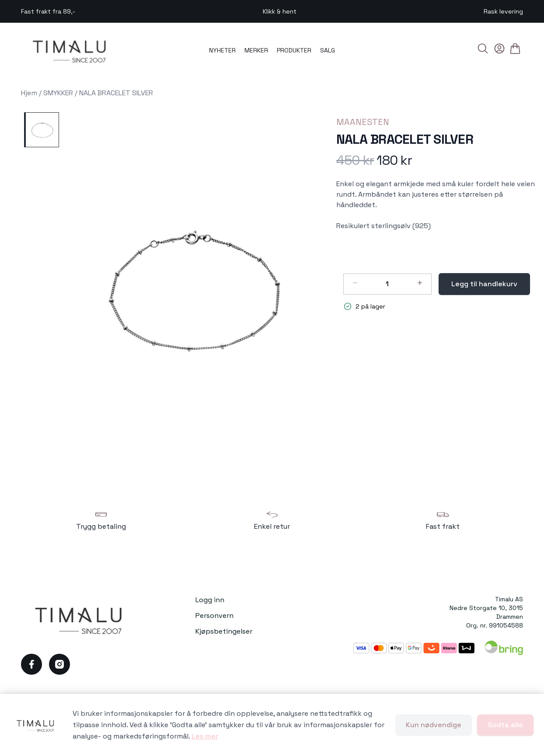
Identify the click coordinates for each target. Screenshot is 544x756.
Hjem (29, 93)
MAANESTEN (363, 122)
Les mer (205, 736)
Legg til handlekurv (484, 284)
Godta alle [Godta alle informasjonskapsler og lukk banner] (505, 725)
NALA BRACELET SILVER (116, 93)
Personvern (214, 616)
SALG (328, 50)
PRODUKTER (294, 50)
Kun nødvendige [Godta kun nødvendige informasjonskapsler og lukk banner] (434, 725)
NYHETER (222, 50)
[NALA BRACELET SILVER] (42, 130)
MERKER (256, 50)
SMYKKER (58, 93)
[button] (194, 291)
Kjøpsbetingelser (224, 631)
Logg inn (210, 600)
